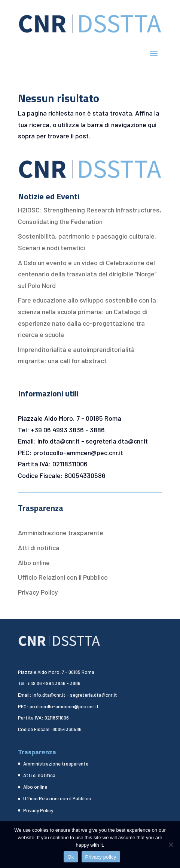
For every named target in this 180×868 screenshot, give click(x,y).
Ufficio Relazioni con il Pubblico (63, 577)
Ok (71, 857)
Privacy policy (101, 857)
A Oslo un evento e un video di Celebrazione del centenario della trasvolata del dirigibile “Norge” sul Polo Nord (87, 274)
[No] (171, 844)
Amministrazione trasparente (61, 533)
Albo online (34, 562)
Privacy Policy (38, 592)
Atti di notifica (39, 548)
